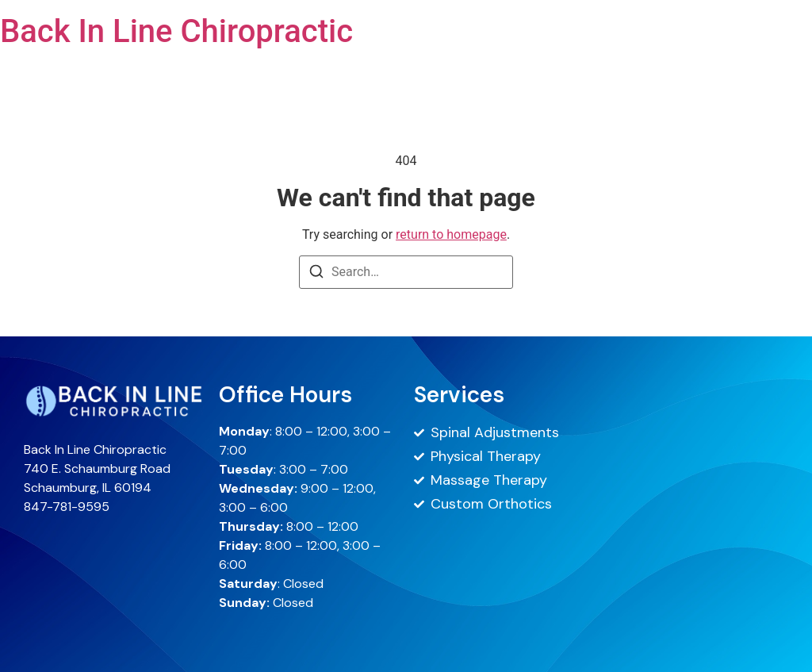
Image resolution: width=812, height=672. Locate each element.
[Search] (316, 274)
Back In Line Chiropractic (176, 31)
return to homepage (451, 234)
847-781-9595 (67, 507)
